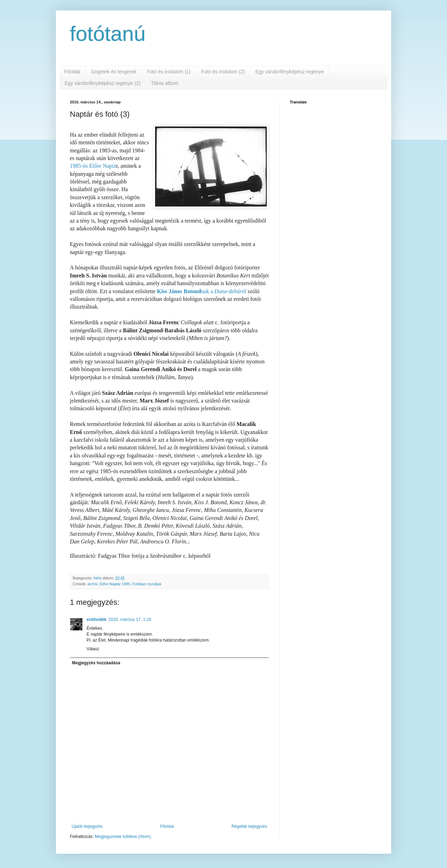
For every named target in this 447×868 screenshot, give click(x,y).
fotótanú (108, 34)
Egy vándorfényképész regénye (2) (102, 83)
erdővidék (97, 620)
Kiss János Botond (179, 291)
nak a (208, 291)
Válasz (93, 649)
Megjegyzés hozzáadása (96, 663)
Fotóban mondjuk (147, 584)
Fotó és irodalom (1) (169, 72)
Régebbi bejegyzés (249, 826)
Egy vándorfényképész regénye (290, 72)
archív (93, 584)
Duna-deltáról (230, 291)
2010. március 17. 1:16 (130, 620)
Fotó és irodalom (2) (223, 72)
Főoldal (72, 72)
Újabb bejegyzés (87, 826)
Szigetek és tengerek (114, 72)
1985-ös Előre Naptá (93, 166)
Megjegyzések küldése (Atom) (123, 837)
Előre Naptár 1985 (115, 584)
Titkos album (165, 83)
